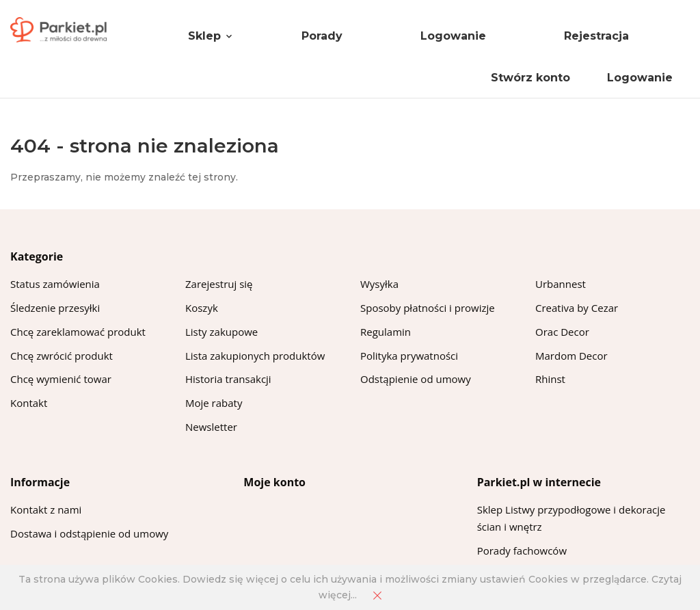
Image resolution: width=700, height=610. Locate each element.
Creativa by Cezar (577, 308)
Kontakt (29, 403)
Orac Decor (562, 332)
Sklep (204, 36)
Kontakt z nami (46, 509)
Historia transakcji (228, 379)
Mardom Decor (571, 356)
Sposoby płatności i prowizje (428, 308)
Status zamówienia (55, 284)
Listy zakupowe (221, 332)
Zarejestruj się (219, 284)
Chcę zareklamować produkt (78, 332)
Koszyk (202, 308)
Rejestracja (596, 36)
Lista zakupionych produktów (255, 356)
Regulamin (386, 332)
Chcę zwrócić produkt (62, 356)
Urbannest (561, 284)
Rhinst (550, 379)
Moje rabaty (214, 403)
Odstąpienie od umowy (416, 379)
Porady (322, 36)
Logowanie (453, 36)
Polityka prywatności (409, 356)
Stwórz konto (530, 78)
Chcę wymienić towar (61, 379)
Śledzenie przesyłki (55, 308)
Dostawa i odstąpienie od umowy (89, 533)
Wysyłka (379, 284)
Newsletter (211, 427)
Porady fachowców (522, 551)
